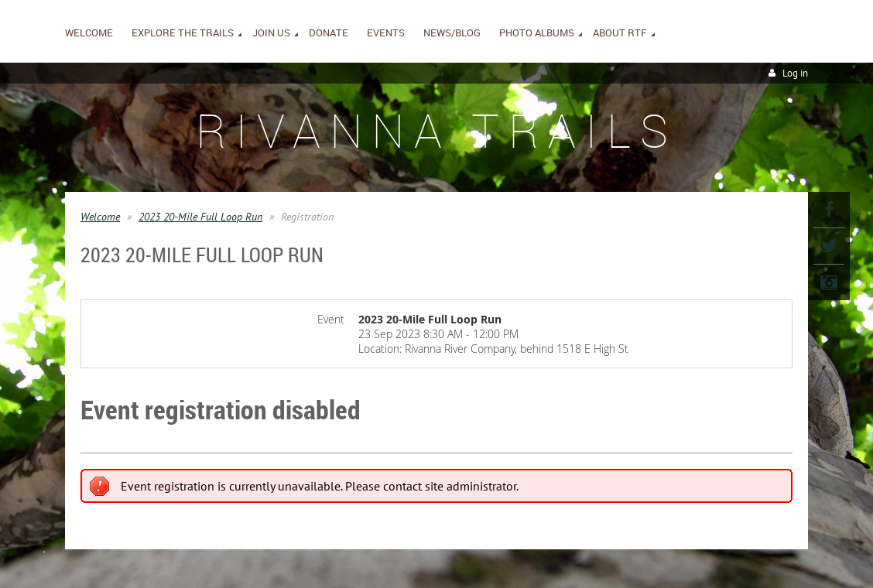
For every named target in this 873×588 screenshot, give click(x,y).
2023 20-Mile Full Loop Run (200, 217)
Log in (795, 73)
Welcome (100, 217)
